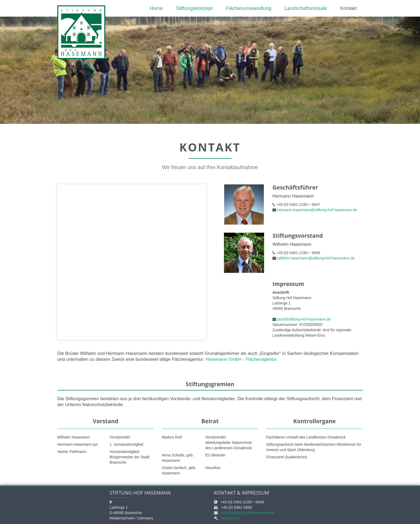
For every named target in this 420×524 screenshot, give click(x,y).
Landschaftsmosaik (306, 8)
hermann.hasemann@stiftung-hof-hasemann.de (317, 210)
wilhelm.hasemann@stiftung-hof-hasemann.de (316, 258)
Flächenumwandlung (249, 8)
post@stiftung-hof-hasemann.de (304, 319)
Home (156, 8)
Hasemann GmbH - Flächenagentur (241, 359)
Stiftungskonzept (194, 8)
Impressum (230, 518)
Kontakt (348, 8)
